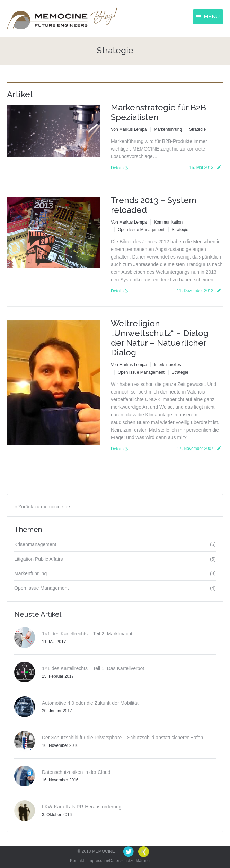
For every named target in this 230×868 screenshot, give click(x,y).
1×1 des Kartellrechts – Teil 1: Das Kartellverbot (93, 668)
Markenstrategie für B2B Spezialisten (158, 112)
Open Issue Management (141, 230)
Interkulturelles (167, 365)
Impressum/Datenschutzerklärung (119, 861)
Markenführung (168, 129)
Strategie (197, 129)
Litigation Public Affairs (39, 559)
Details (117, 168)
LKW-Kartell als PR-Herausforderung (82, 807)
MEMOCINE (104, 851)
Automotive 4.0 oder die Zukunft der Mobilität (90, 703)
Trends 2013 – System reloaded (154, 205)
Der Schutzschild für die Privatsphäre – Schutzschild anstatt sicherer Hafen (122, 738)
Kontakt (77, 861)
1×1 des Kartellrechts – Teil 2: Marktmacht (87, 634)
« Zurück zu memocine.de (42, 507)
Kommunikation (168, 222)
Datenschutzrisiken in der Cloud (76, 772)
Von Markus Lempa (129, 129)
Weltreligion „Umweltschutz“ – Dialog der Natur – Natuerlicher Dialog (160, 338)
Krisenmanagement (35, 544)
